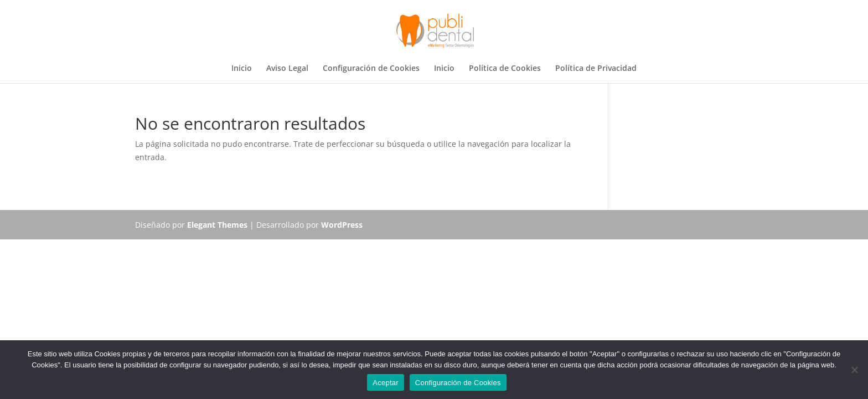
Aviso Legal (287, 69)
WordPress (342, 225)
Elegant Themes (217, 225)
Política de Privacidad (596, 69)
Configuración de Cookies (371, 69)
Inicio (242, 69)
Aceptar (386, 383)
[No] (854, 370)
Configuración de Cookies (458, 383)
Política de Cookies (505, 69)
